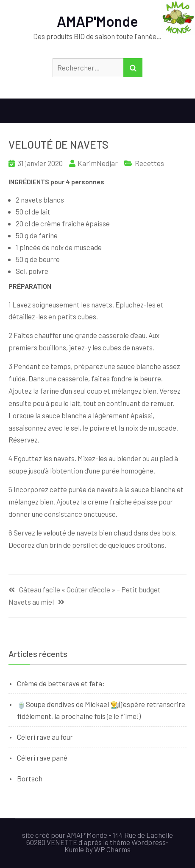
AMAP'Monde (97, 21)
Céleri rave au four (45, 737)
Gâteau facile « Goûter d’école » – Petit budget (90, 590)
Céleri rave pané (42, 758)
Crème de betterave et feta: (61, 683)
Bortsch (30, 778)
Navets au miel (31, 602)
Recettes (149, 163)
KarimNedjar (98, 163)
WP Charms (112, 849)
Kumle (74, 849)
